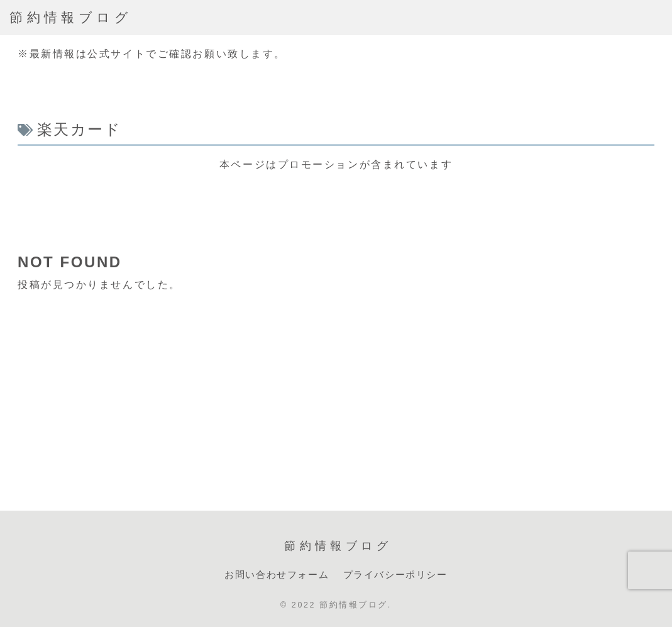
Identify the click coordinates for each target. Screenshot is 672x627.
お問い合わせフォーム (277, 575)
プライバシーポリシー (395, 575)
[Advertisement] (336, 203)
